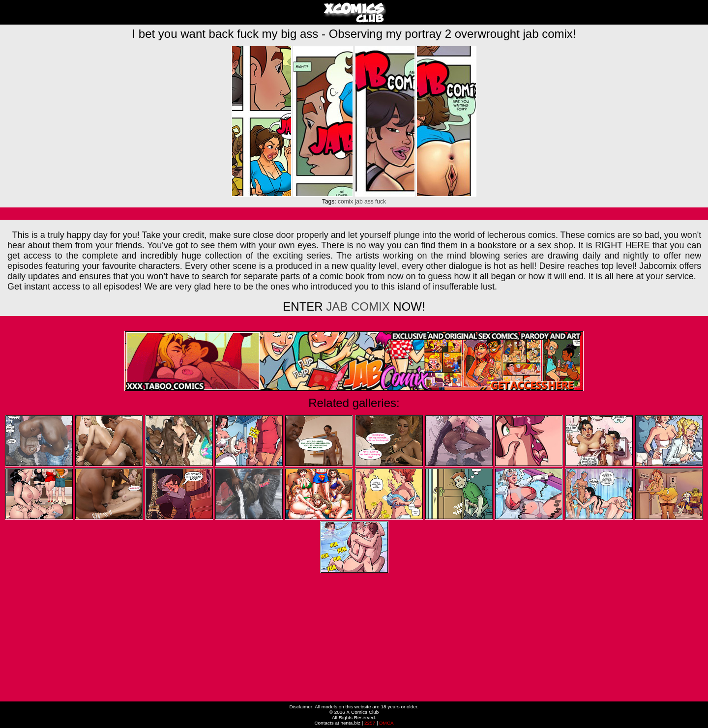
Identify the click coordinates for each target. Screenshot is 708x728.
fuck (381, 202)
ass (369, 202)
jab (359, 202)
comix (345, 202)
